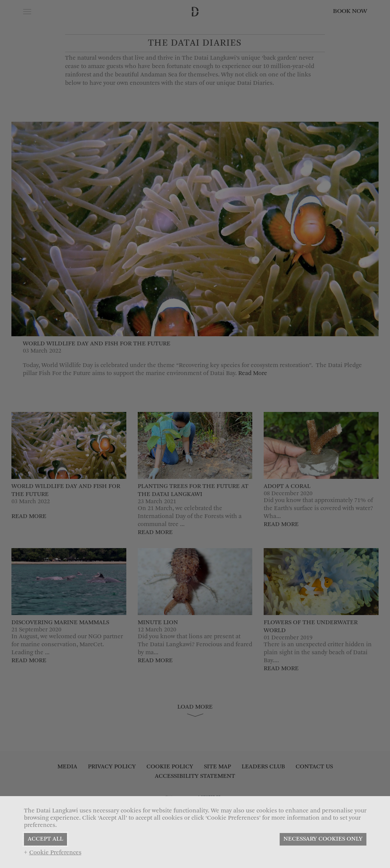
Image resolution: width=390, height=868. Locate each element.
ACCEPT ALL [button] (45, 839)
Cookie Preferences (55, 853)
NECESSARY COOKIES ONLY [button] (323, 839)
